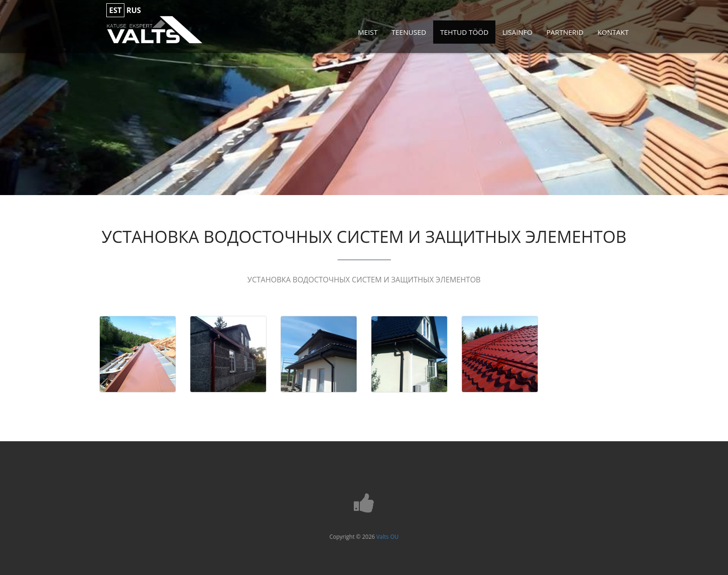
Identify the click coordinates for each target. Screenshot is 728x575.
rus (133, 10)
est (115, 10)
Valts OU (387, 537)
